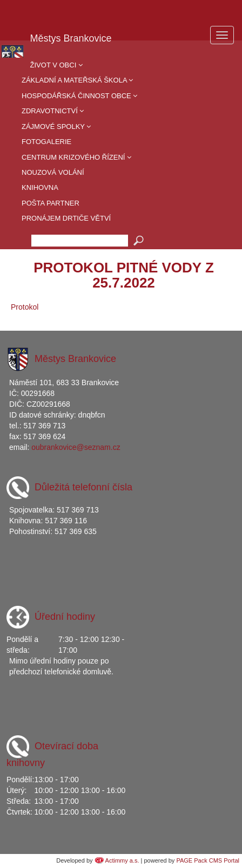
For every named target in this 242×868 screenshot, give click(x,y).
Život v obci (56, 65)
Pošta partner (51, 203)
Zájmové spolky (56, 127)
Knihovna (40, 187)
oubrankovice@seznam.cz (76, 447)
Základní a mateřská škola (77, 80)
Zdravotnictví (53, 111)
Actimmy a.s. (122, 860)
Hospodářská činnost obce (79, 96)
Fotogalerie (46, 142)
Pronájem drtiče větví (66, 218)
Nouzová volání (53, 172)
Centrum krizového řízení (76, 157)
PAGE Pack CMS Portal (208, 860)
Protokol (25, 307)
